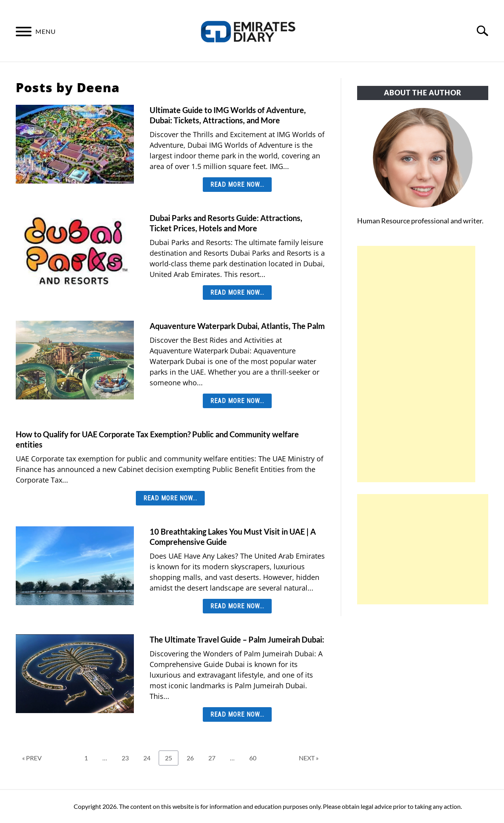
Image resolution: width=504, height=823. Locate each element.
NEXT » (309, 758)
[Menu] (24, 33)
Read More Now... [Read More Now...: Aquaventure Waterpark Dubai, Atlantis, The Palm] (237, 401)
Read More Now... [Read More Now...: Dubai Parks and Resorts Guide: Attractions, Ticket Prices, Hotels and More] (237, 293)
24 (150, 758)
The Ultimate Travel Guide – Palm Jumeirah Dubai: (237, 639)
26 (193, 758)
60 (256, 758)
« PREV (32, 758)
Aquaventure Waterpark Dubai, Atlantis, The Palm (237, 326)
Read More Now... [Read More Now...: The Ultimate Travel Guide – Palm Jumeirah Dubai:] (237, 714)
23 (128, 758)
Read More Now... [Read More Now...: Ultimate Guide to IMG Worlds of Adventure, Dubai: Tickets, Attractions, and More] (237, 185)
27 (215, 758)
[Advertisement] (416, 364)
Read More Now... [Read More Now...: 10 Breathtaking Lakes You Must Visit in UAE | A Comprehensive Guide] (237, 606)
